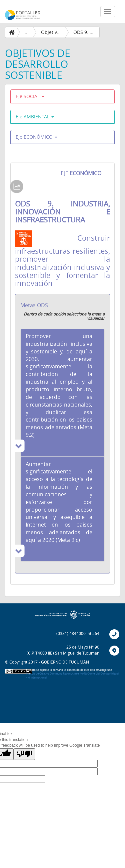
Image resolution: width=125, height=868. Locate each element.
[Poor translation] (24, 754)
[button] (62, 393)
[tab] (62, 393)
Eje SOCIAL (30, 96)
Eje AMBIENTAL (35, 117)
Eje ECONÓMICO (36, 137)
